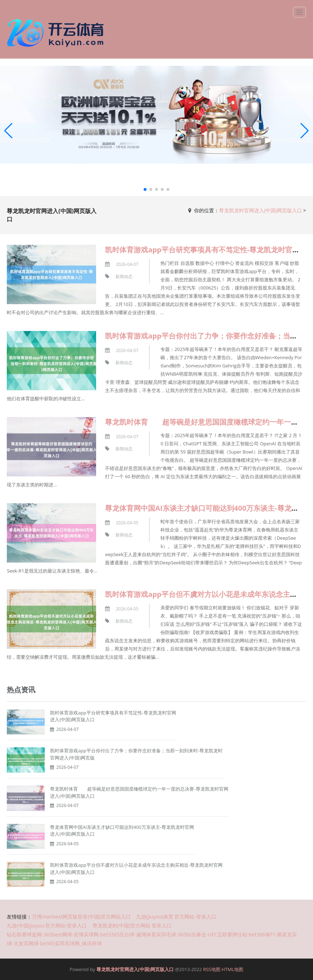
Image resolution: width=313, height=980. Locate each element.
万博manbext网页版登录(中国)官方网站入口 (81, 917)
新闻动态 (124, 276)
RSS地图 (212, 969)
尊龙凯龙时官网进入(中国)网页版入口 (260, 210)
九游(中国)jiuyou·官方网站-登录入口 (47, 925)
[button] (305, 131)
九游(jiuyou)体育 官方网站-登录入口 (176, 917)
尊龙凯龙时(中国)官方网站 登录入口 (132, 925)
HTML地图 (232, 969)
